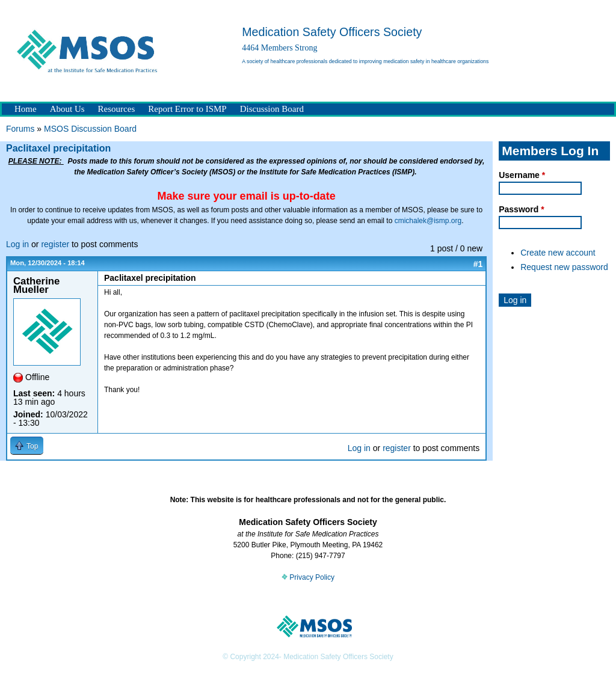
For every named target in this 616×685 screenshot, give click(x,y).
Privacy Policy (308, 577)
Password (521, 209)
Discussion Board (272, 109)
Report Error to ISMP (187, 109)
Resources (117, 109)
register (55, 244)
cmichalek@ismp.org (428, 221)
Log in (17, 244)
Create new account (558, 253)
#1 (478, 264)
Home (26, 109)
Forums (20, 129)
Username (522, 175)
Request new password (564, 267)
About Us (67, 109)
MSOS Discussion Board (90, 129)
